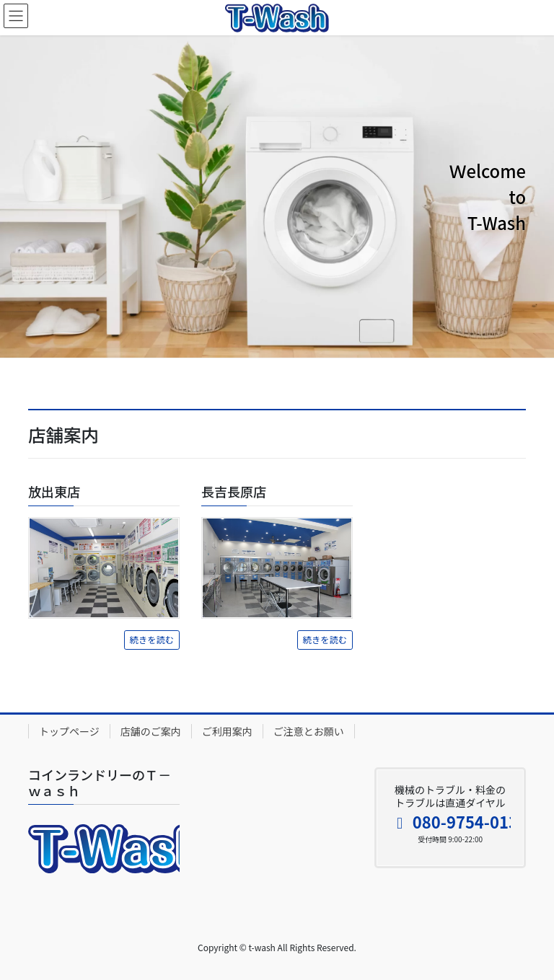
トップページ (69, 731)
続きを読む (152, 640)
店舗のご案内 (151, 731)
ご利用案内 (227, 731)
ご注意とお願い (309, 731)
